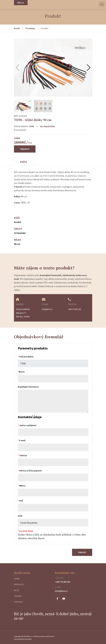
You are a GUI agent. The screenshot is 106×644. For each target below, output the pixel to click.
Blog (17, 590)
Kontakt (19, 602)
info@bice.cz (61, 591)
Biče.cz (21, 3)
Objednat (25, 149)
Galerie (18, 596)
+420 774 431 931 (63, 582)
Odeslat (82, 552)
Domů (17, 28)
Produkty (30, 28)
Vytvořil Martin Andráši (23, 639)
